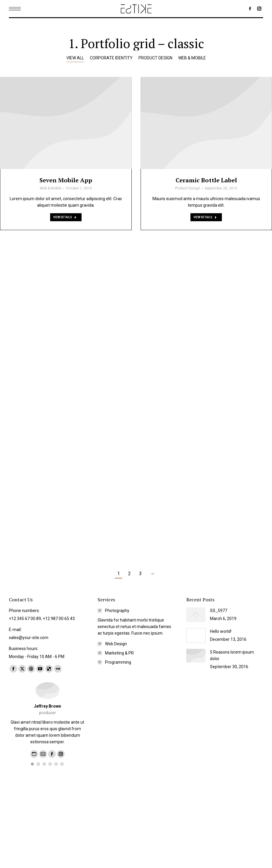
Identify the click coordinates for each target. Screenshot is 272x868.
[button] (32, 771)
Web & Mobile (51, 223)
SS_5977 (219, 611)
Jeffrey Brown (47, 706)
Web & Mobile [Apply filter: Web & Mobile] (192, 58)
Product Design (188, 231)
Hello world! (221, 631)
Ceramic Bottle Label (206, 223)
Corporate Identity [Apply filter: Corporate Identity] (111, 58)
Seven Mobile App (66, 215)
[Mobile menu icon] (15, 9)
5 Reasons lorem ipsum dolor (232, 655)
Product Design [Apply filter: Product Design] (155, 58)
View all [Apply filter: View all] (75, 58)
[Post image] (66, 157)
